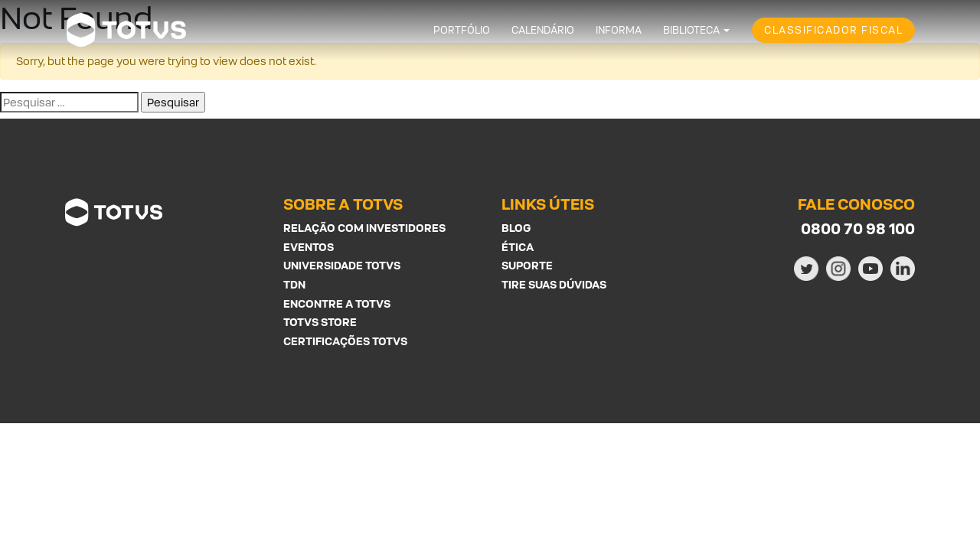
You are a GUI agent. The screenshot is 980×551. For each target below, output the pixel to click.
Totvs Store (320, 322)
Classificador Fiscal (833, 30)
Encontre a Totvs (337, 303)
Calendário (543, 30)
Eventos (309, 247)
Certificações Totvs (345, 341)
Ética (518, 247)
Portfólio (462, 30)
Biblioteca (691, 30)
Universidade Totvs (342, 265)
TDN (294, 284)
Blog (516, 228)
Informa (619, 30)
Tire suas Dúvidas (554, 284)
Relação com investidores (364, 228)
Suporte (527, 265)
